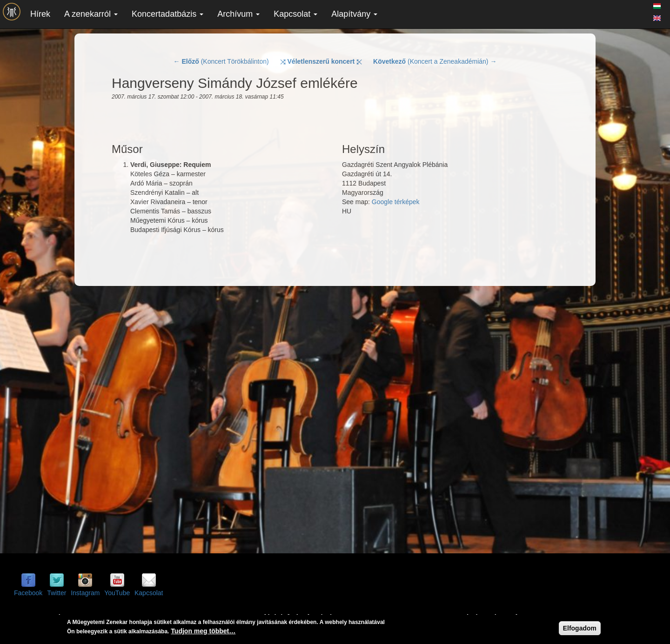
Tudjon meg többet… (203, 631)
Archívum (238, 14)
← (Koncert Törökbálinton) (221, 61)
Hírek (40, 14)
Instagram (85, 593)
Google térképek (396, 202)
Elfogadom (580, 628)
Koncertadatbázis (167, 14)
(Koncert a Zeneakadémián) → (435, 61)
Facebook (28, 593)
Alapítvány (354, 14)
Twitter (57, 593)
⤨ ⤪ (321, 61)
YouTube (117, 593)
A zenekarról (91, 14)
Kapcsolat (295, 14)
